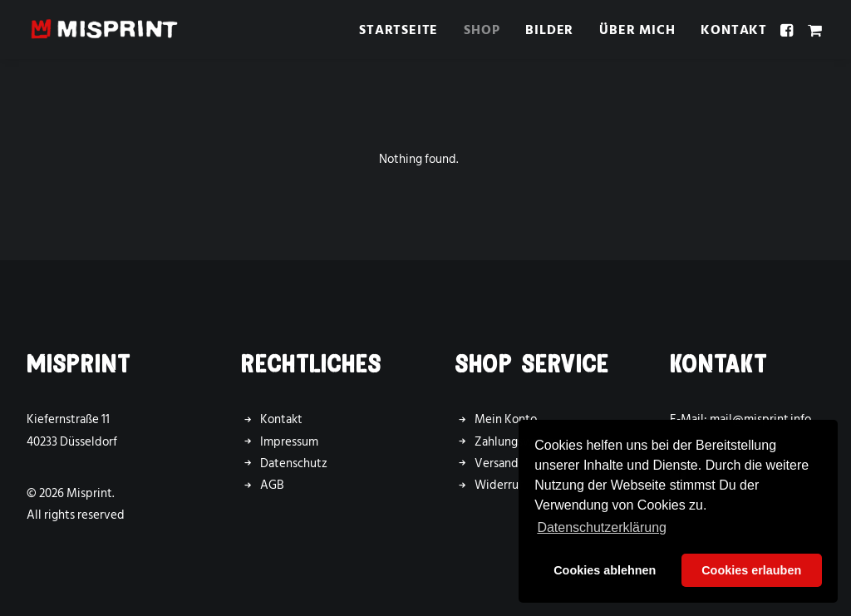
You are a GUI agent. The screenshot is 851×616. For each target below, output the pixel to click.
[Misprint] (104, 30)
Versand (497, 463)
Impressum (289, 442)
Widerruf (499, 485)
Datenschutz (294, 463)
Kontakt (734, 30)
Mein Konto (506, 419)
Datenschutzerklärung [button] (602, 527)
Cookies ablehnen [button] (605, 570)
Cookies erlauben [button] (751, 570)
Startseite (398, 30)
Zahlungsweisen (518, 442)
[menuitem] (398, 30)
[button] (789, 30)
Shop (482, 30)
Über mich (637, 30)
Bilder (549, 30)
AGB (272, 485)
